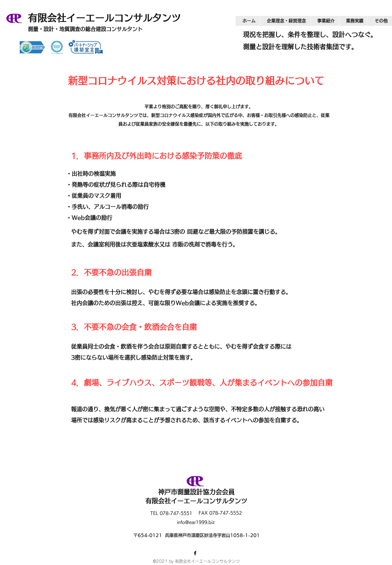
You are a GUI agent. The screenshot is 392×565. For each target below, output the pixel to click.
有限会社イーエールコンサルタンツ (109, 18)
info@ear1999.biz (196, 522)
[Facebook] (195, 553)
